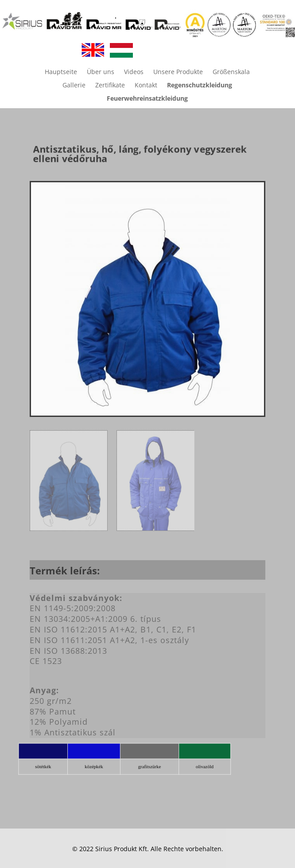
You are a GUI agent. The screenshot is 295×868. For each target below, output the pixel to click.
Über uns (101, 72)
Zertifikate (110, 86)
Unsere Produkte (178, 72)
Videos (134, 72)
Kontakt (146, 86)
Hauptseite (61, 72)
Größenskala (231, 72)
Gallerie (74, 86)
